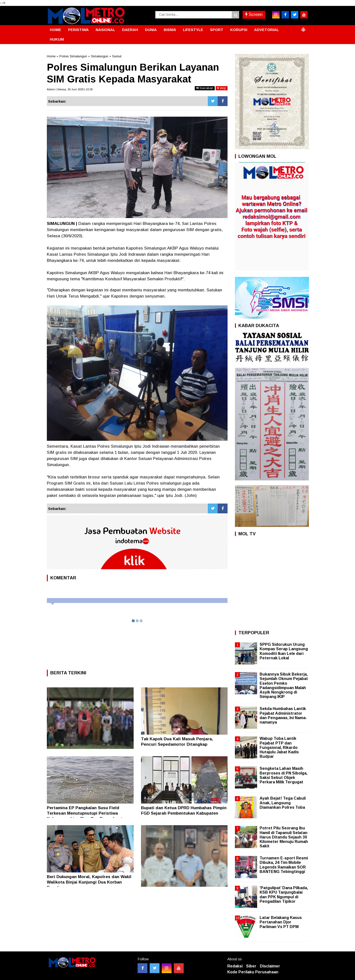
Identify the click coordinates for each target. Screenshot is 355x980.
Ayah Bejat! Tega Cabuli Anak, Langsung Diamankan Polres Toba (283, 803)
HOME (55, 30)
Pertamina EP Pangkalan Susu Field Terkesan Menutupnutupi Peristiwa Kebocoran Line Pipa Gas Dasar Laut (85, 813)
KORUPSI (239, 30)
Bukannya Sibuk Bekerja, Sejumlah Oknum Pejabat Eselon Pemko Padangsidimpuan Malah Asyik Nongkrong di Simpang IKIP (284, 685)
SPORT (217, 30)
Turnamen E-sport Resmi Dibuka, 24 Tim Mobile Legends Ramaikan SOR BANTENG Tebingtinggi (284, 865)
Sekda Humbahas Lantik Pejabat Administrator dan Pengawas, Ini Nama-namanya (283, 715)
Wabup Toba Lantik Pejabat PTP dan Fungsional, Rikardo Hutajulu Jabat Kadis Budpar (279, 747)
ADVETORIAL (266, 30)
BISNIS (170, 30)
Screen (254, 15)
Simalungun (100, 56)
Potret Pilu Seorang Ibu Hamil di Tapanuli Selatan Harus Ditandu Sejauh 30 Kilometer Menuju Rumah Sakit (284, 837)
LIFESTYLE (193, 30)
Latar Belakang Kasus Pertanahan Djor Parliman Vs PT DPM (281, 922)
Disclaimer (270, 966)
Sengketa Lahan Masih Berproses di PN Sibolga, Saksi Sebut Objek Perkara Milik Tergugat (284, 775)
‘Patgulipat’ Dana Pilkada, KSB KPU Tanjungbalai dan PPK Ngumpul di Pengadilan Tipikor (284, 895)
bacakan (205, 88)
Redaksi (235, 966)
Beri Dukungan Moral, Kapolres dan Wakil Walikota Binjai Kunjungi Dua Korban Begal (89, 882)
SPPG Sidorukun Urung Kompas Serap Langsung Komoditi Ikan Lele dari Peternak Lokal (284, 651)
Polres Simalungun (73, 56)
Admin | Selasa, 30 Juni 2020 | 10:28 (70, 89)
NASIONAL (105, 30)
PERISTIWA (78, 30)
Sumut (117, 56)
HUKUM (57, 39)
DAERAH (130, 30)
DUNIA (151, 30)
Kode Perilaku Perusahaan (253, 972)
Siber (251, 966)
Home (51, 56)
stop (222, 88)
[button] (303, 28)
